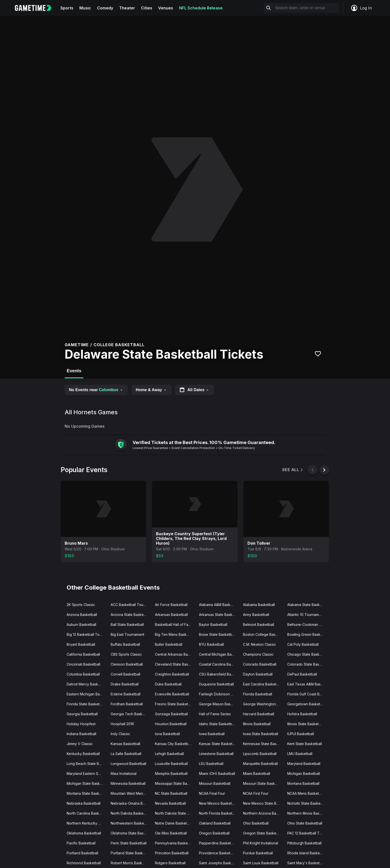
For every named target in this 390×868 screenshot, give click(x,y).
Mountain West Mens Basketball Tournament (131, 793)
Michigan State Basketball (87, 783)
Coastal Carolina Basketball (219, 664)
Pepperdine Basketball (218, 843)
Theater (127, 8)
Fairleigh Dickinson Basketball (219, 694)
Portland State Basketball (131, 853)
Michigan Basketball (304, 774)
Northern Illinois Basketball (307, 813)
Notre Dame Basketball (174, 823)
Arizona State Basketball (131, 615)
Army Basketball (256, 615)
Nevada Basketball (170, 803)
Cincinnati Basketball (83, 664)
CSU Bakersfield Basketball (219, 674)
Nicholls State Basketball (307, 803)
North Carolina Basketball (87, 813)
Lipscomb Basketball (260, 754)
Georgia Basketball (82, 714)
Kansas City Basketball (173, 744)
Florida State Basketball (86, 704)
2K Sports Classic (81, 605)
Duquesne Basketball (216, 684)
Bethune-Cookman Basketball (307, 624)
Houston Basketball (171, 724)
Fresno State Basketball (174, 704)
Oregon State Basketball (263, 833)
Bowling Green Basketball (307, 634)
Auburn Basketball (81, 624)
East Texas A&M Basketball (307, 684)
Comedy (105, 8)
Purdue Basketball (258, 853)
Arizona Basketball (82, 615)
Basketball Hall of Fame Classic (175, 624)
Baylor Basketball (213, 624)
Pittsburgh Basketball (304, 843)
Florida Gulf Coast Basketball (307, 694)
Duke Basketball (168, 684)
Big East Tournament (127, 634)
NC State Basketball (171, 793)
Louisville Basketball (171, 764)
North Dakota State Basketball (175, 813)
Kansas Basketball (125, 744)
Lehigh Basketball (169, 754)
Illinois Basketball (257, 724)
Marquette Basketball (260, 764)
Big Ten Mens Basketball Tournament (175, 634)
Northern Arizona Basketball (263, 813)
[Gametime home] (36, 8)
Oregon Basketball (214, 833)
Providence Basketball (218, 853)
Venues (166, 8)
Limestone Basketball (216, 754)
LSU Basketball (211, 764)
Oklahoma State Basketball (131, 833)
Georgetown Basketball (307, 704)
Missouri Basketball (215, 783)
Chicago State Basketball (307, 654)
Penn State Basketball (129, 843)
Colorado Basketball (260, 664)
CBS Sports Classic (126, 654)
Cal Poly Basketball (303, 644)
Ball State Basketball (127, 624)
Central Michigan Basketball (219, 654)
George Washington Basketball (263, 704)
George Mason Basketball (219, 704)
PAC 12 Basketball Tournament (307, 833)
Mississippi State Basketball (175, 783)
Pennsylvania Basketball (175, 843)
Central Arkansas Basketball (175, 654)
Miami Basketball (257, 774)
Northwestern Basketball (131, 823)
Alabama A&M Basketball (219, 605)
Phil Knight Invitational (261, 843)
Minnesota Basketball (128, 783)
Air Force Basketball (171, 605)
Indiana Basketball (81, 734)
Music (85, 8)
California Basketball (83, 654)
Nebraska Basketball (84, 803)
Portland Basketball (82, 853)
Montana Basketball (303, 783)
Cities (147, 8)
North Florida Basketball (219, 813)
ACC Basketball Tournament (131, 605)
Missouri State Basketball (263, 783)
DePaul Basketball (302, 674)
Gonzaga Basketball (171, 714)
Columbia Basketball (83, 674)
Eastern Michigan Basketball (87, 694)
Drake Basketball (125, 684)
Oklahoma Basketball (84, 833)
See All (293, 470)
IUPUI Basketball (301, 734)
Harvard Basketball (259, 714)
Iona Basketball (167, 734)
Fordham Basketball (127, 704)
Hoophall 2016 (122, 724)
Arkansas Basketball (171, 615)
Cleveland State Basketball (175, 664)
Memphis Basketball (171, 774)
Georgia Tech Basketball (131, 714)
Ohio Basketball (256, 823)
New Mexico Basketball (218, 803)
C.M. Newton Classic (260, 644)
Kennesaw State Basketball (263, 744)
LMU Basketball (300, 754)
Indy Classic (120, 734)
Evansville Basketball (172, 694)
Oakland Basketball (215, 823)
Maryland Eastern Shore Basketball (87, 774)
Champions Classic (258, 654)
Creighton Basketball (172, 674)
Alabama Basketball (259, 605)
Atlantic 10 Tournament (306, 615)
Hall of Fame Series (215, 714)
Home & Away (151, 390)
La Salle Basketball (126, 754)
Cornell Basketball (125, 674)
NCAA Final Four (212, 793)
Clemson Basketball (127, 664)
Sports (67, 8)
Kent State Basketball (305, 744)
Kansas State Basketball (219, 744)
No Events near (96, 390)
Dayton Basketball (258, 674)
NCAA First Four (256, 793)
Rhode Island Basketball (307, 853)
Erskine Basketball (126, 694)
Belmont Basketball (259, 624)
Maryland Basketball (304, 764)
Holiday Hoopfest (81, 724)
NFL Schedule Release (201, 8)
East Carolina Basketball (263, 684)
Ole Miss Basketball (171, 833)
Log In (361, 8)
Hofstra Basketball (302, 714)
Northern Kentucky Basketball (87, 823)
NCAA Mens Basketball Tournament (307, 793)
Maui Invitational (124, 774)
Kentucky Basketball (83, 754)
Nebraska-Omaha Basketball (131, 803)
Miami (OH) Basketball (217, 774)
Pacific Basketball (81, 843)
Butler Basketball (169, 644)
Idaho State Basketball (217, 724)
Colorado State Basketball (307, 664)
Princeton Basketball (172, 853)
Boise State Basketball (217, 634)
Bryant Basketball (81, 644)
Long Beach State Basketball (87, 764)
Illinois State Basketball (306, 724)
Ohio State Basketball (305, 823)
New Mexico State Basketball (263, 803)
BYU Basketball (211, 644)
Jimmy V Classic (80, 744)
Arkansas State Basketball (219, 615)
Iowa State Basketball (261, 734)
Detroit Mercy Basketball (87, 684)
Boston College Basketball (263, 634)
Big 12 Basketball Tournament (87, 634)
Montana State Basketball (87, 793)
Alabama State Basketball (307, 605)
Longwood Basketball (128, 764)
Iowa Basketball (212, 734)
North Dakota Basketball (130, 813)
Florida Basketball (258, 694)
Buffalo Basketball (125, 644)
